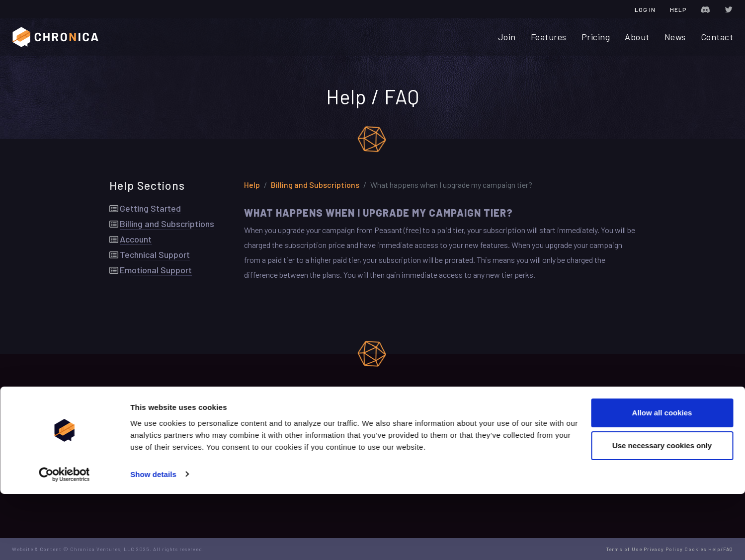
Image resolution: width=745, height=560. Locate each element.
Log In (645, 9)
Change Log (301, 428)
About (637, 37)
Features (549, 37)
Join (507, 37)
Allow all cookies (662, 479)
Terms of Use (303, 443)
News (675, 37)
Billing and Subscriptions (167, 227)
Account (136, 242)
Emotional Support (156, 273)
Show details (153, 540)
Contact (717, 37)
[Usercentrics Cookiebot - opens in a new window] (64, 541)
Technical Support (155, 257)
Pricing (596, 37)
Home (118, 428)
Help (678, 9)
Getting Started (150, 211)
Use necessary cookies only (662, 512)
